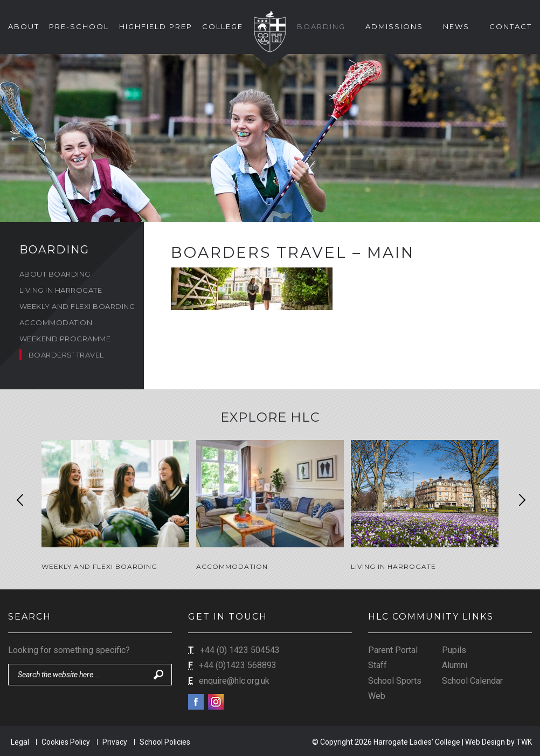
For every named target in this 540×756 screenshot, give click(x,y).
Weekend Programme (65, 339)
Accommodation (56, 322)
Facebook (196, 701)
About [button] (24, 26)
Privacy (115, 741)
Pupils (454, 649)
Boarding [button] (321, 26)
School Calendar (472, 680)
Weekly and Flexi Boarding (77, 306)
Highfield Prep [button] (156, 26)
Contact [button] (511, 26)
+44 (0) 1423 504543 (240, 649)
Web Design (485, 741)
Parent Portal (393, 649)
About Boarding (55, 274)
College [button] (223, 26)
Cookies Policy (66, 741)
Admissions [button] (394, 26)
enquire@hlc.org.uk (234, 680)
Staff (378, 665)
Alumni (455, 665)
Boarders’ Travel (66, 355)
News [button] (456, 26)
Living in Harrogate (61, 290)
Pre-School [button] (79, 26)
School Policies (165, 741)
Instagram (216, 701)
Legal (20, 741)
